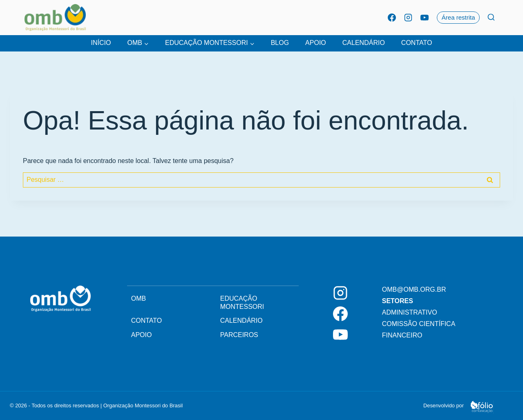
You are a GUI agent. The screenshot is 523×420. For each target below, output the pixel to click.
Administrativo (410, 312)
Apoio (316, 43)
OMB (139, 298)
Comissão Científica (419, 324)
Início (101, 43)
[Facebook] (392, 18)
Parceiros (239, 335)
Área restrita (458, 17)
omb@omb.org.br (414, 289)
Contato (417, 43)
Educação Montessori (242, 303)
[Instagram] (408, 18)
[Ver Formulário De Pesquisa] (491, 18)
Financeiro (402, 335)
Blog (280, 43)
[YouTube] (425, 18)
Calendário (364, 43)
